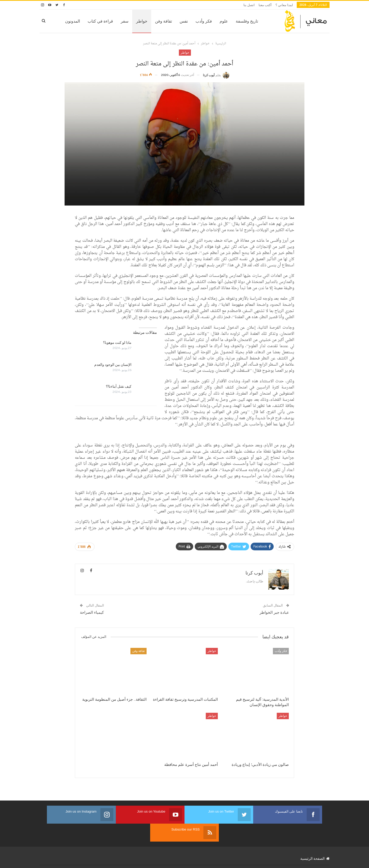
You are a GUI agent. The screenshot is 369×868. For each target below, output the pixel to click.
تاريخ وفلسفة (230, 21)
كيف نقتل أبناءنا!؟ (119, 394)
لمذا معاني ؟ (284, 5)
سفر (108, 21)
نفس (167, 21)
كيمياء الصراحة (92, 620)
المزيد (59, 21)
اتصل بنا (249, 5)
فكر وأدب (187, 21)
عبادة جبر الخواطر (274, 620)
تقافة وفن (147, 21)
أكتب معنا (265, 5)
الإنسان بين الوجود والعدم (113, 373)
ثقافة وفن (139, 659)
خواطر (125, 21)
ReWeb (44, 860)
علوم (207, 21)
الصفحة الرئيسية (315, 849)
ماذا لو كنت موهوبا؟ (117, 350)
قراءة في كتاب (84, 21)
